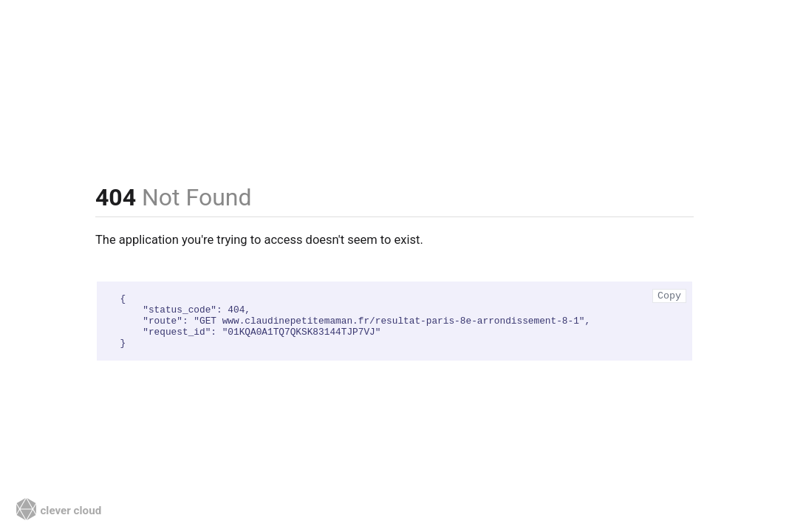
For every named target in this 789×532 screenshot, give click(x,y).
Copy (669, 296)
